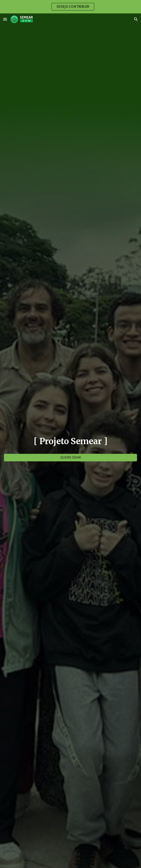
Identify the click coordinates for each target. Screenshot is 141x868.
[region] (70, 7)
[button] (5, 19)
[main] (70, 441)
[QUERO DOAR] (70, 457)
